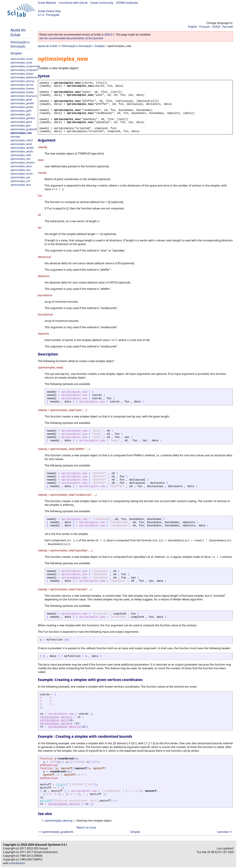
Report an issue (86, 827)
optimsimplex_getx (21, 125)
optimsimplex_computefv (24, 70)
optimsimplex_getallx (22, 107)
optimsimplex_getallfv (22, 103)
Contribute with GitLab (73, 3)
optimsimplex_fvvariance (24, 96)
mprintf (46, 801)
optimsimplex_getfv (21, 111)
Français (205, 27)
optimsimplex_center (22, 59)
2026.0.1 (109, 35)
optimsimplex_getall (21, 100)
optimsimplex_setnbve (22, 163)
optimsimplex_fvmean (22, 88)
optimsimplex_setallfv (22, 148)
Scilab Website (47, 3)
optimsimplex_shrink (22, 174)
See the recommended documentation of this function (71, 38)
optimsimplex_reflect (22, 140)
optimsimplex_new (21, 133)
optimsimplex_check (21, 63)
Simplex (16, 53)
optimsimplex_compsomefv (25, 66)
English (193, 27)
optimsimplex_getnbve (23, 118)
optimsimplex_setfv (21, 155)
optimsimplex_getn (21, 114)
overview (15, 137)
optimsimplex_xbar (21, 185)
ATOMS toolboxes (127, 3)
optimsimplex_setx (20, 170)
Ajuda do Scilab (18, 32)
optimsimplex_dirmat (22, 85)
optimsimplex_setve (21, 166)
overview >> (225, 832)
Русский (228, 27)
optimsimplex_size (20, 177)
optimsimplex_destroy (22, 81)
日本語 (216, 27)
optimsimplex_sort (20, 181)
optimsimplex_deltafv (22, 74)
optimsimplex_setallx (22, 151)
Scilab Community (102, 3)
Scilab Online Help (49, 11)
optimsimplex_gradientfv (24, 129)
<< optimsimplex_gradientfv (56, 832)
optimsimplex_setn (21, 159)
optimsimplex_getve (21, 122)
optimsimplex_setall (21, 144)
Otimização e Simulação (20, 44)
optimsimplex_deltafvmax (24, 77)
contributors (17, 863)
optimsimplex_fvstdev (22, 92)
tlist (60, 785)
